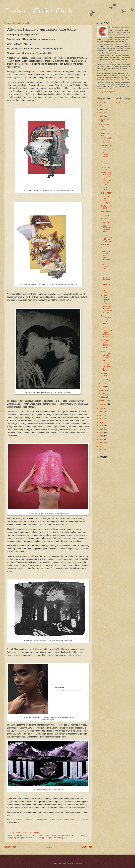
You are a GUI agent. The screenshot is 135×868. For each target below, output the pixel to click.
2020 (101, 412)
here (74, 820)
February (105, 401)
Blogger (79, 863)
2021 (101, 408)
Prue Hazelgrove (40, 838)
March (104, 397)
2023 (101, 113)
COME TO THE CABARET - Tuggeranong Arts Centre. (106, 365)
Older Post (87, 847)
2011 (101, 443)
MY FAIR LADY (104, 189)
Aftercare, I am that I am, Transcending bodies (106, 310)
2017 (101, 422)
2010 (101, 446)
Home (49, 847)
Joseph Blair (61, 835)
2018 (101, 419)
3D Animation (17, 835)
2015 (101, 429)
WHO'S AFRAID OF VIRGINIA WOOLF (106, 229)
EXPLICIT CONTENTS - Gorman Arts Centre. (106, 238)
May (103, 390)
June (103, 387)
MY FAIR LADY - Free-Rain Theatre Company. (105, 299)
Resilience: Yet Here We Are (106, 147)
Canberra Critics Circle (39, 11)
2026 (101, 102)
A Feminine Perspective (106, 163)
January (104, 404)
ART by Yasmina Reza (105, 290)
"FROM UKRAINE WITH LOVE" (105, 155)
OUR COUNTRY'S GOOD (106, 266)
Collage (28, 835)
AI (24, 835)
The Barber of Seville (106, 207)
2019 (101, 415)
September (105, 133)
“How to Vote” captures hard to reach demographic (106, 256)
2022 (101, 116)
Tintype (49, 838)
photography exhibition (25, 838)
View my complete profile (106, 92)
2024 (101, 109)
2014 (101, 433)
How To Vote (105, 244)
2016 (101, 426)
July (103, 383)
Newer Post (10, 847)
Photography (11, 838)
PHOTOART (81, 835)
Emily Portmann (37, 835)
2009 (101, 450)
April (103, 394)
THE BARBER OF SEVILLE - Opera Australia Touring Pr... (106, 198)
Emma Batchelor (50, 835)
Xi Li (65, 838)
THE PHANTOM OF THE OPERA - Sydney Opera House (106, 322)
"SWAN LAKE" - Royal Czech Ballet (106, 140)
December (105, 119)
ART (103, 248)
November (105, 124)
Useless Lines (122, 103)
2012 (101, 439)
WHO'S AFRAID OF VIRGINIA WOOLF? (106, 354)
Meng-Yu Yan (71, 835)
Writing (60, 838)
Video (55, 838)
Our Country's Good (106, 168)
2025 (101, 106)
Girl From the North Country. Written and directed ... (106, 344)
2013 (101, 436)
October (104, 130)
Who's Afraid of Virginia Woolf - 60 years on (106, 334)
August (104, 380)
